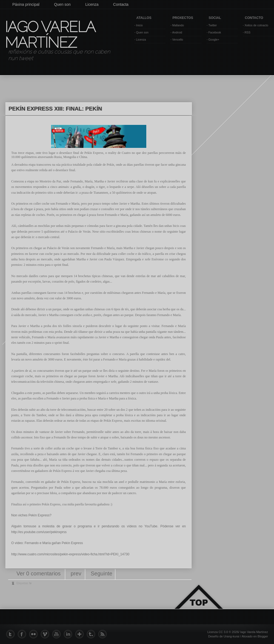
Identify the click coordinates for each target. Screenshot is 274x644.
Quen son (62, 4)
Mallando (178, 25)
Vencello (178, 40)
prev (76, 573)
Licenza (92, 4)
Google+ (214, 40)
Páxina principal (26, 4)
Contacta (121, 4)
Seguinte (102, 573)
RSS (247, 32)
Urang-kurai (231, 636)
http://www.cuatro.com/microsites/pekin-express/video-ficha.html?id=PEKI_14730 (70, 554)
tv (30, 583)
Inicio (139, 25)
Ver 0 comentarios (39, 573)
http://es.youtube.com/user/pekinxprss (39, 532)
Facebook (215, 32)
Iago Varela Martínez (50, 35)
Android (177, 32)
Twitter (212, 25)
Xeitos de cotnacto (256, 25)
